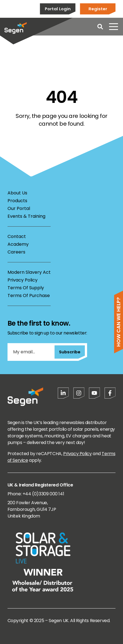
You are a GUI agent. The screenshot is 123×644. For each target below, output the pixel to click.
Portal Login (58, 9)
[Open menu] (114, 27)
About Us (17, 193)
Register (98, 9)
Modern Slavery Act (29, 272)
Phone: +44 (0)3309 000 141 (36, 494)
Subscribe (70, 352)
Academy (18, 244)
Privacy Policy (23, 280)
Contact (17, 236)
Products (17, 201)
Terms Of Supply (26, 288)
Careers (16, 252)
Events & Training (26, 216)
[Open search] (100, 27)
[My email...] (31, 352)
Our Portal (19, 208)
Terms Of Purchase (29, 296)
